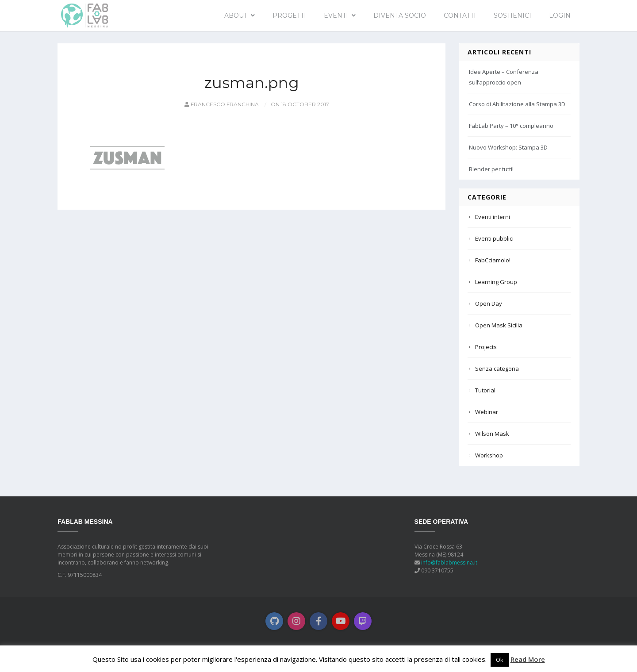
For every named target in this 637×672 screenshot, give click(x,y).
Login (560, 15)
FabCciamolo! (493, 260)
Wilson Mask (492, 434)
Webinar (487, 412)
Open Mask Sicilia (499, 325)
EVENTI (336, 15)
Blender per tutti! (491, 169)
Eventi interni (493, 217)
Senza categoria (497, 369)
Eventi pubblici (494, 238)
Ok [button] (500, 660)
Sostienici (512, 15)
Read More (528, 659)
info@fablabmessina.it (449, 563)
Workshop (489, 455)
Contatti (460, 15)
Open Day (489, 303)
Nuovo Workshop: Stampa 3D (508, 147)
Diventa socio (400, 15)
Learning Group (496, 282)
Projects (486, 347)
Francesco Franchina (221, 104)
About (236, 15)
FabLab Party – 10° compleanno (511, 126)
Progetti (289, 15)
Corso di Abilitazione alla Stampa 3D (517, 104)
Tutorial (485, 390)
